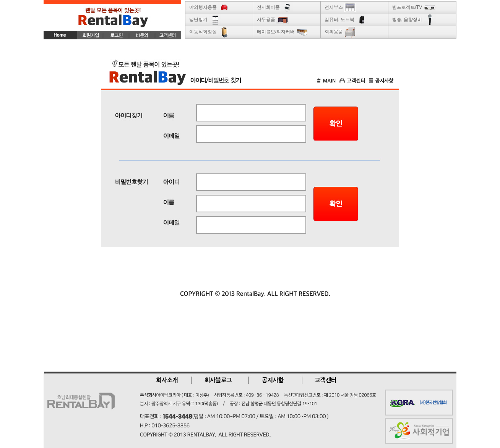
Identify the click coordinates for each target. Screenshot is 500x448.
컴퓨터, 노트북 (346, 19)
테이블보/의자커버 (283, 32)
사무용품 (273, 19)
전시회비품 (275, 7)
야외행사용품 (210, 7)
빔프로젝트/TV (414, 7)
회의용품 (340, 32)
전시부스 (340, 7)
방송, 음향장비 (414, 19)
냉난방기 (205, 19)
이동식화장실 (210, 32)
